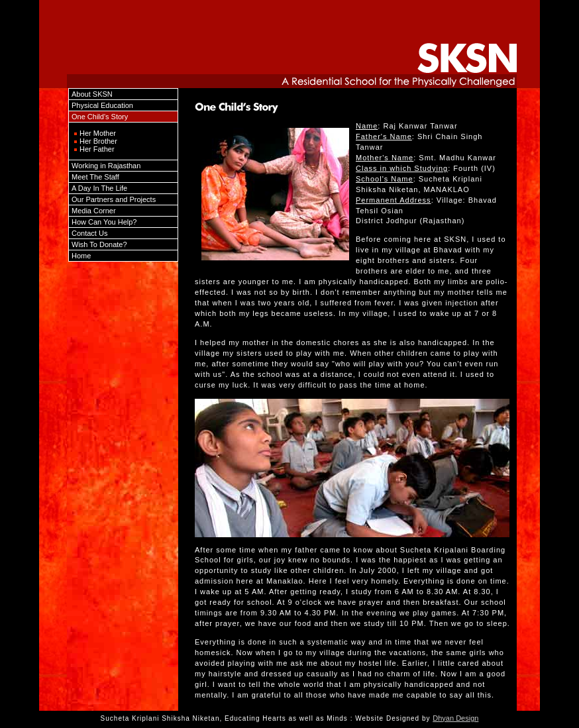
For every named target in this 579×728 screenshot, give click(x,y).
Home (81, 256)
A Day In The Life (99, 188)
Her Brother (98, 141)
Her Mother (98, 133)
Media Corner (94, 211)
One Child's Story (100, 117)
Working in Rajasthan (106, 166)
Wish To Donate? (99, 244)
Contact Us (89, 233)
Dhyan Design (455, 718)
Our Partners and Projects (114, 199)
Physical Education (102, 105)
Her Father (97, 149)
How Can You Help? (104, 222)
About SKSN (92, 94)
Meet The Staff (95, 177)
